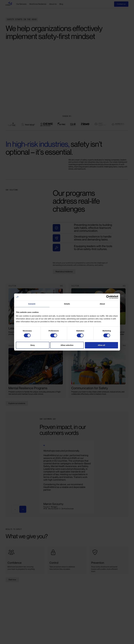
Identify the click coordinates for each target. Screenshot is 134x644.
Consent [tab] (32, 304)
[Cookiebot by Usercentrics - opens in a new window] (108, 297)
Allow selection (67, 345)
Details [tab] (67, 304)
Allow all (101, 345)
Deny (33, 345)
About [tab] (102, 304)
